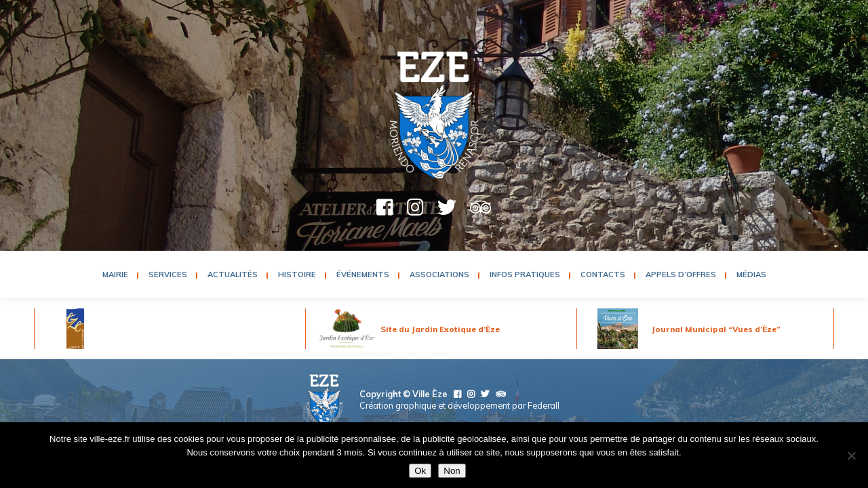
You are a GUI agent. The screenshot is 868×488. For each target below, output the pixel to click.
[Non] (851, 455)
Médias (751, 274)
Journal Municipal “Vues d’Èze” (716, 329)
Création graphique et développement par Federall (459, 405)
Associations (439, 274)
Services (168, 274)
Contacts (603, 274)
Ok (420, 471)
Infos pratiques (525, 274)
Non (452, 471)
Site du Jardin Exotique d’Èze (440, 329)
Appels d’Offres (681, 274)
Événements (363, 274)
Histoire (297, 274)
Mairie (115, 274)
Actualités (233, 274)
